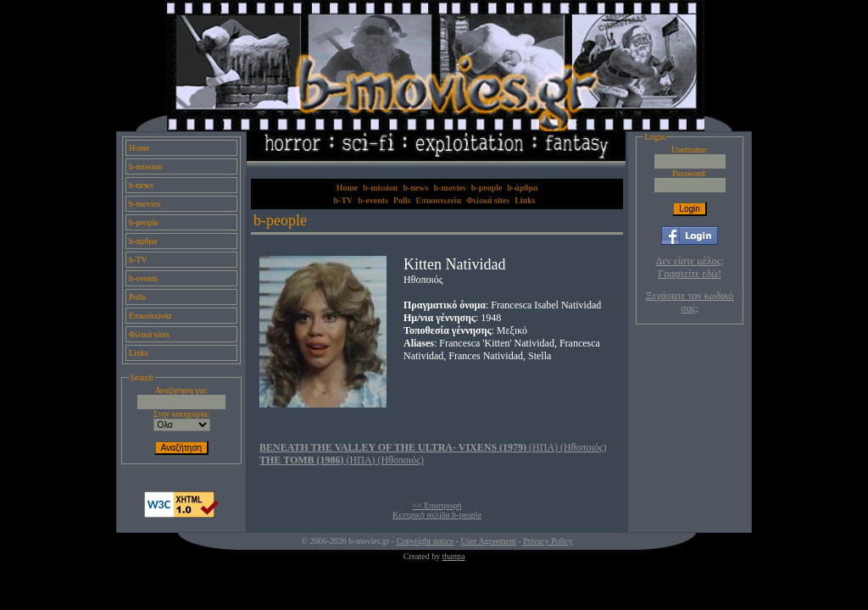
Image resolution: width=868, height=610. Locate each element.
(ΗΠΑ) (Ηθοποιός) (433, 447)
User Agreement (489, 541)
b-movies (145, 204)
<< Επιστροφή (437, 505)
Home (139, 148)
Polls (137, 297)
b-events (143, 278)
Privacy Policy (548, 541)
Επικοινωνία (150, 316)
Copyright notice (426, 541)
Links (139, 353)
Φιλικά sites (149, 334)
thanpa (454, 556)
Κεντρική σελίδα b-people (437, 515)
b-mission (145, 166)
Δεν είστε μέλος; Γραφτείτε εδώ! (690, 267)
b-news (141, 185)
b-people (144, 222)
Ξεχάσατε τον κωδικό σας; (690, 302)
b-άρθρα (143, 241)
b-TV (138, 260)
